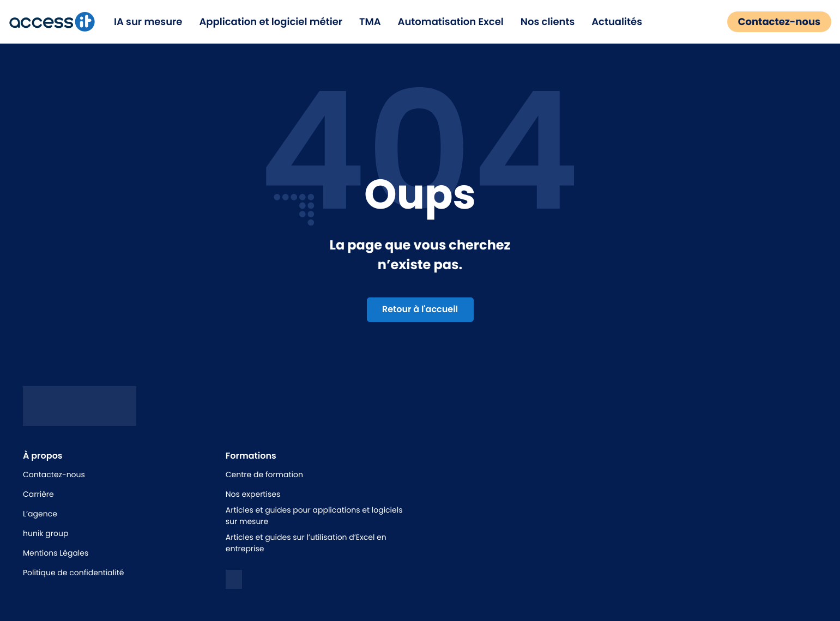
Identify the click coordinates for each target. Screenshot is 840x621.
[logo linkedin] (234, 579)
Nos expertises (253, 494)
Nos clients (553, 22)
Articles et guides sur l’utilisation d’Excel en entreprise (306, 543)
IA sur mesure (154, 22)
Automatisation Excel (456, 22)
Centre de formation (264, 474)
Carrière (38, 494)
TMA (376, 22)
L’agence (40, 514)
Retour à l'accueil (420, 309)
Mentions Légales (56, 553)
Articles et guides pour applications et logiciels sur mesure (314, 516)
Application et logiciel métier (277, 22)
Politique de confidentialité (73, 573)
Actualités (623, 22)
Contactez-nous (773, 22)
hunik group (46, 533)
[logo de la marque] (58, 22)
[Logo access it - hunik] (80, 418)
